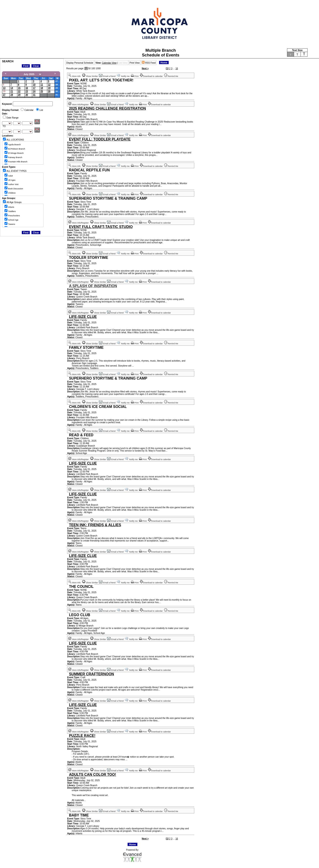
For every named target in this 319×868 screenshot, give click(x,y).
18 (42, 88)
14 (12, 88)
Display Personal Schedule (80, 63)
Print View (135, 63)
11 (42, 85)
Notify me (123, 76)
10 (34, 85)
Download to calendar (152, 76)
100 (93, 68)
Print (135, 76)
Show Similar (90, 76)
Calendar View (109, 63)
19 (49, 88)
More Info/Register (78, 105)
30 (57, 91)
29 (57, 88)
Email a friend (107, 76)
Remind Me (171, 76)
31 (34, 95)
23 (27, 91)
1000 (98, 68)
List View (123, 63)
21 (12, 91)
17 (34, 88)
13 (4, 88)
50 (89, 68)
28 (57, 85)
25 (42, 91)
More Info (74, 76)
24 (34, 91)
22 (19, 91)
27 (57, 81)
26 (49, 91)
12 (49, 85)
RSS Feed (149, 63)
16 (27, 88)
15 (19, 88)
